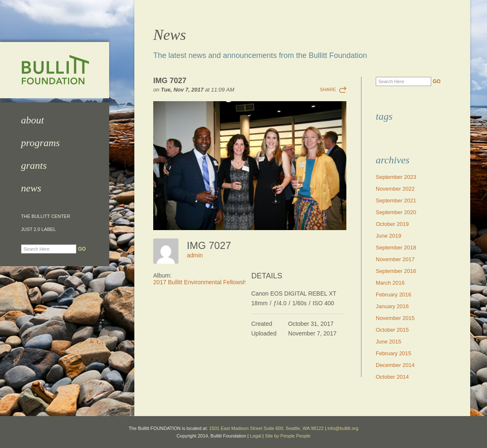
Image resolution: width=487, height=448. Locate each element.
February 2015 (394, 353)
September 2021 (396, 200)
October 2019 (392, 224)
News (31, 188)
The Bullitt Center (46, 216)
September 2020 (396, 212)
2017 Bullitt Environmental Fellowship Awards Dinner (222, 282)
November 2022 (395, 189)
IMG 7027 (170, 81)
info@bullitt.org (343, 428)
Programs (40, 143)
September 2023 (396, 177)
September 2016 (396, 271)
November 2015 (395, 318)
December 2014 (395, 365)
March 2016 (390, 283)
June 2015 (389, 342)
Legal (255, 436)
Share (328, 89)
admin (195, 255)
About (33, 120)
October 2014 (392, 377)
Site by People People (288, 436)
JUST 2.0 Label (38, 229)
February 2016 (394, 295)
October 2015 (392, 330)
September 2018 (396, 248)
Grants (34, 165)
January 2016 (392, 306)
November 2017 (395, 259)
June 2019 (389, 236)
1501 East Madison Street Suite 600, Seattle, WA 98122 (266, 428)
